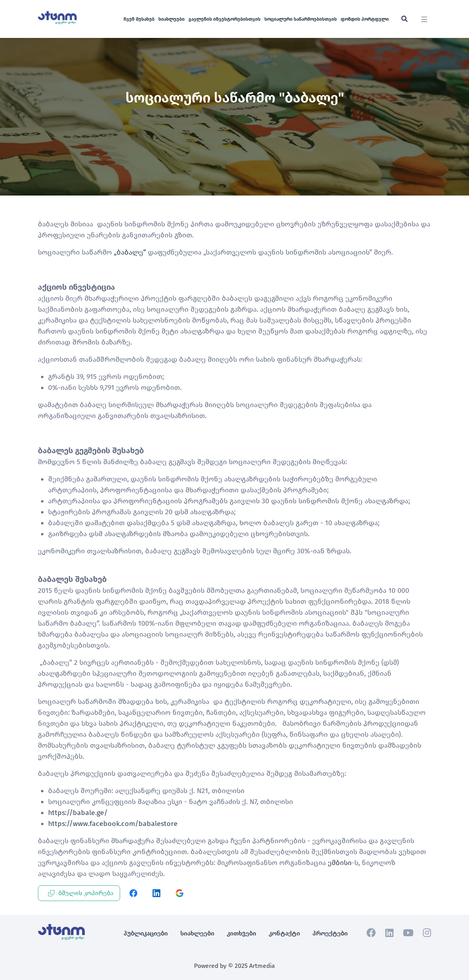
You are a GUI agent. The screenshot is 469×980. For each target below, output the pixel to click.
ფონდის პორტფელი (365, 19)
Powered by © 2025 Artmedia (234, 966)
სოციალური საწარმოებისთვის (301, 19)
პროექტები (330, 933)
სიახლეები (172, 19)
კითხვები (242, 933)
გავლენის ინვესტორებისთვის (225, 19)
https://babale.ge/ (78, 813)
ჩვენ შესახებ (139, 19)
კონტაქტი (284, 933)
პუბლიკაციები (146, 933)
